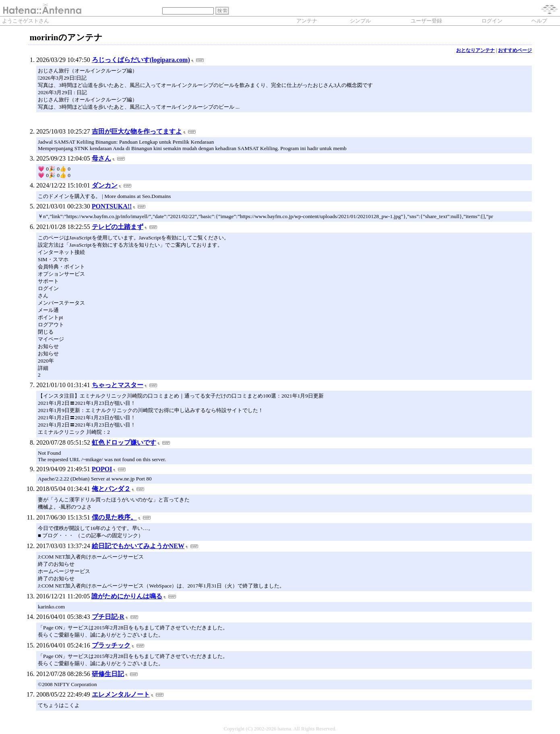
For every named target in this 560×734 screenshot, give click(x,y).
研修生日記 (108, 674)
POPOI (102, 469)
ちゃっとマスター (118, 385)
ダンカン (105, 185)
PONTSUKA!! (112, 206)
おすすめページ (515, 50)
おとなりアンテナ (475, 50)
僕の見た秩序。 (114, 517)
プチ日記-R (108, 617)
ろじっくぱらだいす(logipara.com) (141, 60)
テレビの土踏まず (118, 227)
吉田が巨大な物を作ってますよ (137, 131)
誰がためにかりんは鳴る (127, 596)
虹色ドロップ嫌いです (124, 442)
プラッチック (111, 645)
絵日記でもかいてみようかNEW (138, 546)
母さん (101, 158)
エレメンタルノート (121, 694)
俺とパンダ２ (111, 489)
